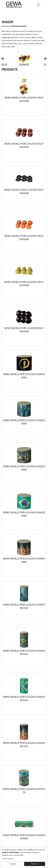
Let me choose (8, 859)
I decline (13, 864)
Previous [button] (3, 59)
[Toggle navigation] (38, 5)
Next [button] (45, 59)
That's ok (35, 864)
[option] (24, 59)
